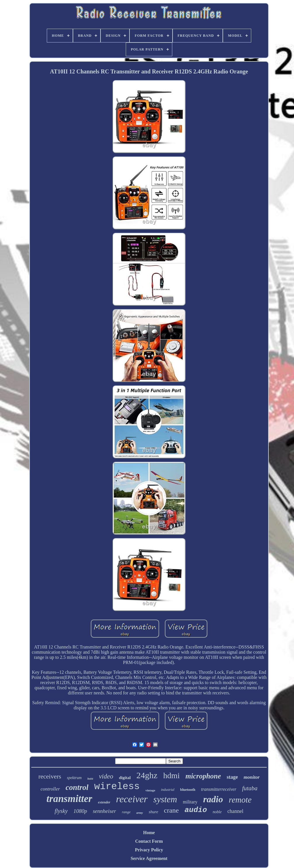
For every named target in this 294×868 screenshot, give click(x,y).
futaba (250, 788)
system (165, 799)
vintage (150, 790)
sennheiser (104, 811)
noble (217, 812)
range (126, 812)
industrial (168, 790)
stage (232, 777)
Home (149, 833)
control (77, 787)
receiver (132, 799)
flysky (61, 811)
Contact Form (149, 841)
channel (235, 811)
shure (153, 812)
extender (104, 802)
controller (50, 789)
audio (196, 810)
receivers (50, 776)
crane (171, 810)
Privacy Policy (149, 850)
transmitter (69, 799)
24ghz (147, 775)
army (140, 813)
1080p (80, 811)
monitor (252, 777)
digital (125, 778)
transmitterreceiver (219, 789)
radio (213, 799)
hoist (90, 779)
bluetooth (188, 790)
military (190, 802)
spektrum (74, 778)
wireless (117, 787)
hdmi (171, 775)
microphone (203, 776)
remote (240, 800)
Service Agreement (149, 858)
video (106, 776)
